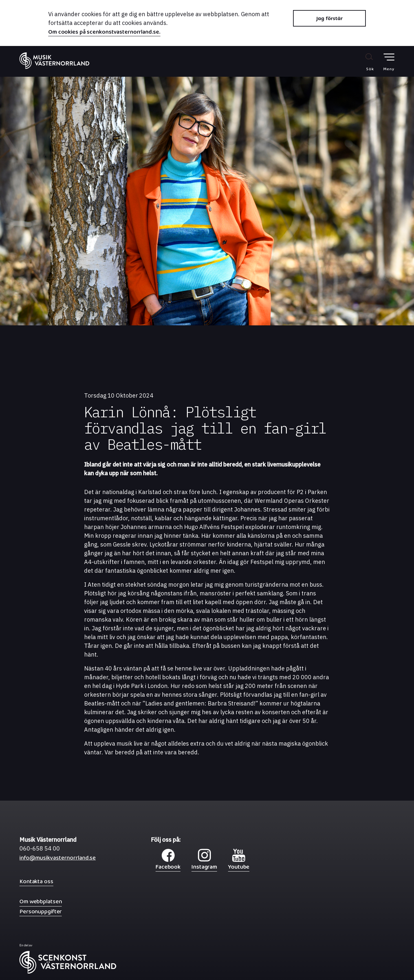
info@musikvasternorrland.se (58, 859)
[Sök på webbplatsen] (363, 62)
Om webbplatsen (41, 901)
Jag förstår (330, 18)
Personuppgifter (41, 912)
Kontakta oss (36, 881)
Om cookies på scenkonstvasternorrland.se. (104, 33)
